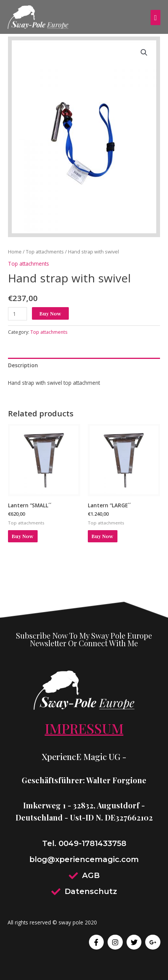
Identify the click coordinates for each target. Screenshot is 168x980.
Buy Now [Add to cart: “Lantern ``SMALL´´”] (23, 536)
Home (15, 252)
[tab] (84, 365)
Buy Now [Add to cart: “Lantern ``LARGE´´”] (102, 536)
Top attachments (45, 252)
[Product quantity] (17, 314)
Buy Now (50, 313)
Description (23, 365)
